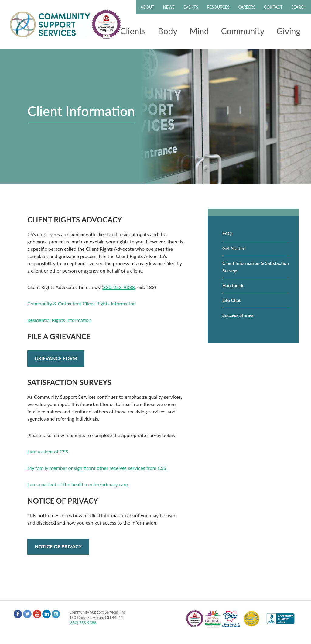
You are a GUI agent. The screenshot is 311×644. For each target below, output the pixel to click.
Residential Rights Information (59, 320)
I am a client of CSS (48, 451)
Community (243, 31)
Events (191, 7)
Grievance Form (56, 358)
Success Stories (238, 315)
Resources (218, 7)
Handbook (233, 285)
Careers (247, 7)
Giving (289, 31)
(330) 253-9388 (83, 623)
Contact (273, 7)
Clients (133, 31)
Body (168, 31)
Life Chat (231, 300)
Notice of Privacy (58, 546)
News (169, 7)
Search (299, 7)
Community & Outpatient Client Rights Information (82, 303)
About (147, 7)
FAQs (228, 233)
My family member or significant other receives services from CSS (97, 468)
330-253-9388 (119, 287)
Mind (199, 31)
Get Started (234, 248)
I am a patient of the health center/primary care (78, 484)
